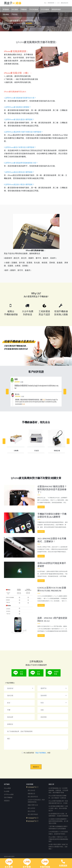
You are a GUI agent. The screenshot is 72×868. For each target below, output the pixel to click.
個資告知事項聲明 (9, 857)
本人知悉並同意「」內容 (37, 753)
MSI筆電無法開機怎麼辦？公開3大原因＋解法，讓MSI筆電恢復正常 (58, 809)
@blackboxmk (62, 3)
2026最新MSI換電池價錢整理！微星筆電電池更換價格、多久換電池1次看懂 (58, 821)
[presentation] (36, 758)
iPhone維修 (34, 9)
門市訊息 (15, 14)
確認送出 (36, 767)
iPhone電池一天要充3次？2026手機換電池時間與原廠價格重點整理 (58, 839)
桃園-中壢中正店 (33, 805)
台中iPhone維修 (9, 794)
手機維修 (24, 9)
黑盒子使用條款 (41, 753)
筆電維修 (6, 9)
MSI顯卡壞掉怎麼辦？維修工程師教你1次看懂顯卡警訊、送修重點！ (58, 847)
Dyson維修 (45, 9)
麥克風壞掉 (29, 23)
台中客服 (38, 673)
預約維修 (6, 14)
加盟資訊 (7, 801)
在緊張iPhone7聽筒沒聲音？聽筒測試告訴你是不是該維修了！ (52, 489)
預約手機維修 (8, 798)
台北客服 (21, 673)
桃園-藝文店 (31, 794)
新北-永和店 (31, 808)
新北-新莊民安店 (33, 797)
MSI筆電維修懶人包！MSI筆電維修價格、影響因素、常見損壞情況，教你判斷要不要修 (58, 790)
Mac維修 (15, 9)
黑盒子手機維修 (9, 23)
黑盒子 (13, 3)
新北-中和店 (31, 811)
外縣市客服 (56, 673)
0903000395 (49, 3)
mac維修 (7, 791)
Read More (41, 507)
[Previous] (7, 392)
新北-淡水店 (31, 790)
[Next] (65, 392)
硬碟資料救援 (56, 9)
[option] (36, 392)
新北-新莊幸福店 (33, 814)
